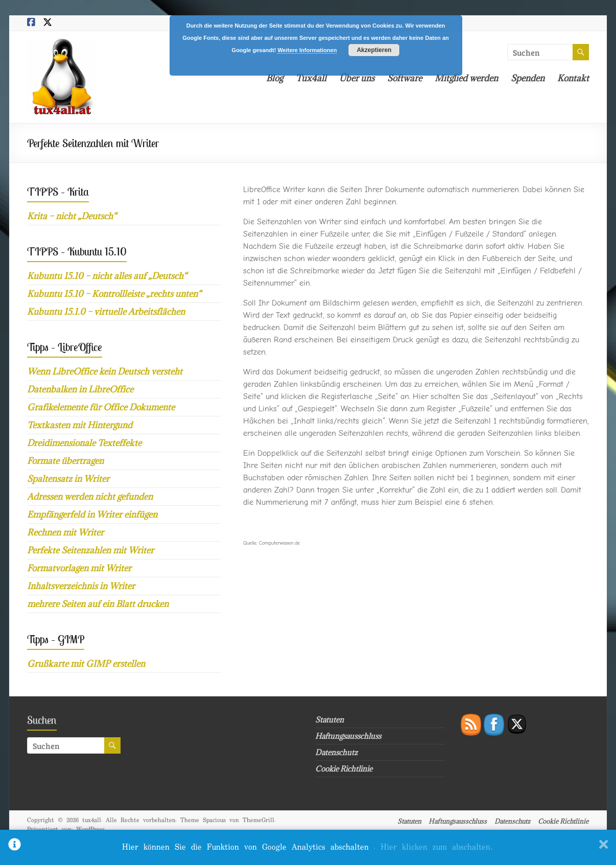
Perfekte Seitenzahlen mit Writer (90, 550)
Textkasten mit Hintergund (80, 425)
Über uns (357, 78)
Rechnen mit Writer (65, 532)
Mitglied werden (466, 78)
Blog (275, 78)
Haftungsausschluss (348, 736)
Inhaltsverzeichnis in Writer (81, 586)
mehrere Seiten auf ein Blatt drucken (98, 604)
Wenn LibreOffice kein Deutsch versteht (105, 371)
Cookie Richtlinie (344, 769)
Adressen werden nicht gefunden (90, 497)
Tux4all (311, 78)
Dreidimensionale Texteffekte (84, 443)
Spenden (528, 78)
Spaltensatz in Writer (68, 479)
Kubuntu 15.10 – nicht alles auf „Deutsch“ (107, 276)
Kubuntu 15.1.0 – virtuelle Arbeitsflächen (106, 312)
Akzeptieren (374, 50)
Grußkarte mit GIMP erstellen (86, 664)
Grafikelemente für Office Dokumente (101, 407)
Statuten (329, 720)
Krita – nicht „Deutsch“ (72, 216)
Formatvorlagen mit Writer (79, 568)
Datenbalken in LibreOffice (80, 389)
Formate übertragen (65, 461)
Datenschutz (336, 752)
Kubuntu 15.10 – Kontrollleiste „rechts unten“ (114, 294)
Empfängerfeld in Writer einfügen (92, 515)
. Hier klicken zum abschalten (433, 847)
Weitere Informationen (307, 50)
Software (405, 78)
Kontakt (573, 78)
